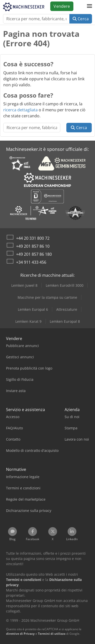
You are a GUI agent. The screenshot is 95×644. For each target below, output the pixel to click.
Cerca (81, 19)
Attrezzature (67, 309)
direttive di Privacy (20, 634)
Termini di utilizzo (52, 634)
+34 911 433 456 (31, 262)
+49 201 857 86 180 (34, 254)
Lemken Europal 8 (65, 321)
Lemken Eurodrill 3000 (65, 285)
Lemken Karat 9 (28, 321)
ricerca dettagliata (20, 110)
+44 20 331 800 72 (33, 238)
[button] (89, 6)
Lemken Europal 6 (33, 309)
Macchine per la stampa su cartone (47, 297)
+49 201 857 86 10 (33, 246)
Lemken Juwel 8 (24, 285)
